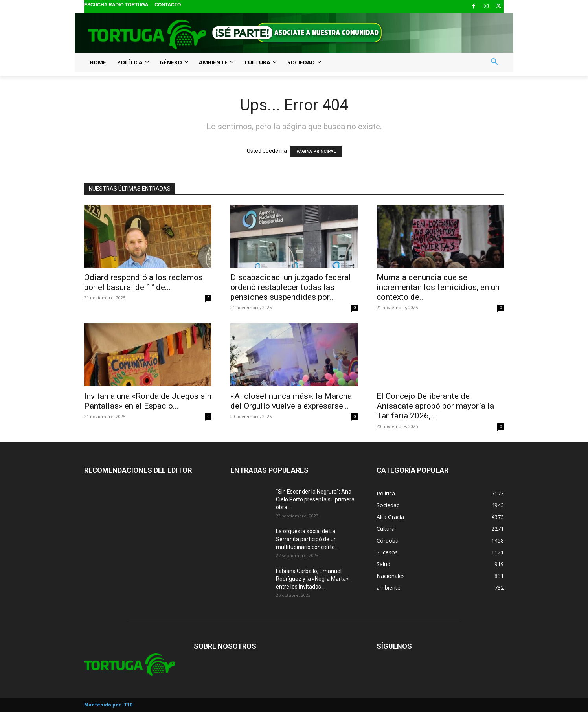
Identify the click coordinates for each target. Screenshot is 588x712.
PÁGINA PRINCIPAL (316, 151)
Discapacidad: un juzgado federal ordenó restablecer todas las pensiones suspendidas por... (291, 287)
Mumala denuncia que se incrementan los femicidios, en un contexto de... (438, 287)
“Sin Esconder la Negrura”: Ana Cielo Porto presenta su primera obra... (315, 499)
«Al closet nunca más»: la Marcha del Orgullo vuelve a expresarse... (291, 401)
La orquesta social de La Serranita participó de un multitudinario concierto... (307, 539)
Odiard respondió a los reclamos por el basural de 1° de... (143, 282)
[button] (494, 62)
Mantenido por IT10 (108, 705)
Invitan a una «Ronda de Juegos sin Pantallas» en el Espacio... (148, 401)
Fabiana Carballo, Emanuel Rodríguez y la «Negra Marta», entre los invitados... (313, 579)
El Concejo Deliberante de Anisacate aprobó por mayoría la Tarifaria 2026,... (435, 406)
